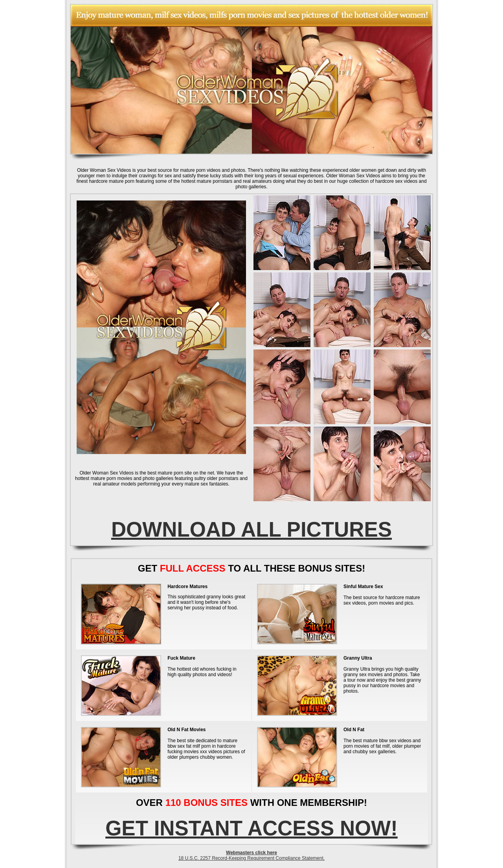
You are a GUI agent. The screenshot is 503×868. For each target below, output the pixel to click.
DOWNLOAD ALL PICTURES (251, 529)
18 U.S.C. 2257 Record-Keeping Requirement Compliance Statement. (251, 858)
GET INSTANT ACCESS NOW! (251, 828)
